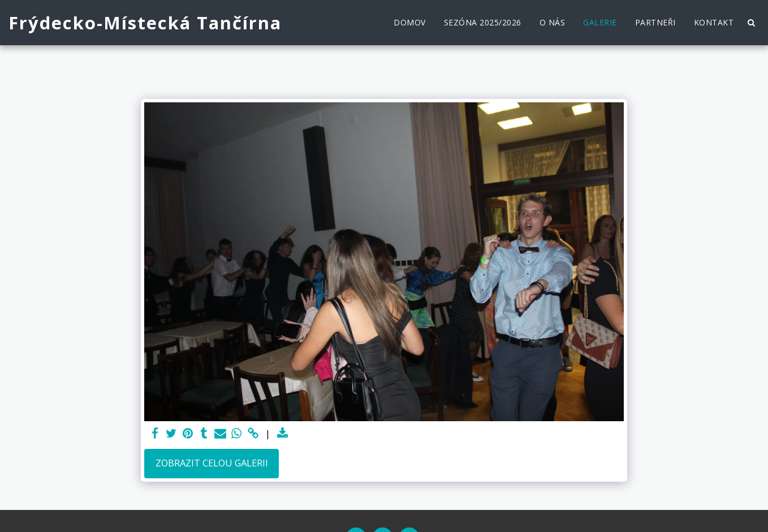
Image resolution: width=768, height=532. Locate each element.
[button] (751, 23)
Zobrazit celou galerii (212, 463)
